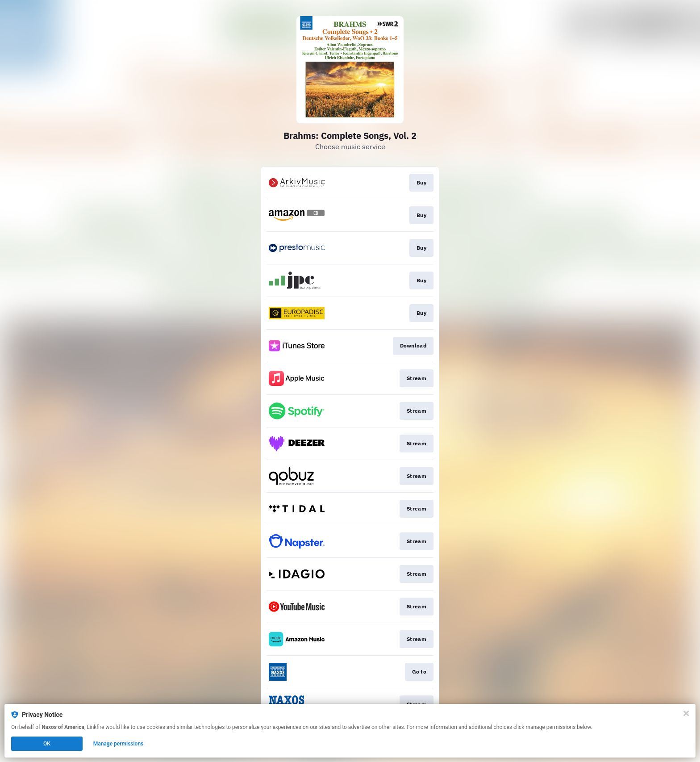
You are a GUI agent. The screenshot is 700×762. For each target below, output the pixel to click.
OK (47, 744)
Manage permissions (119, 744)
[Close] (686, 713)
